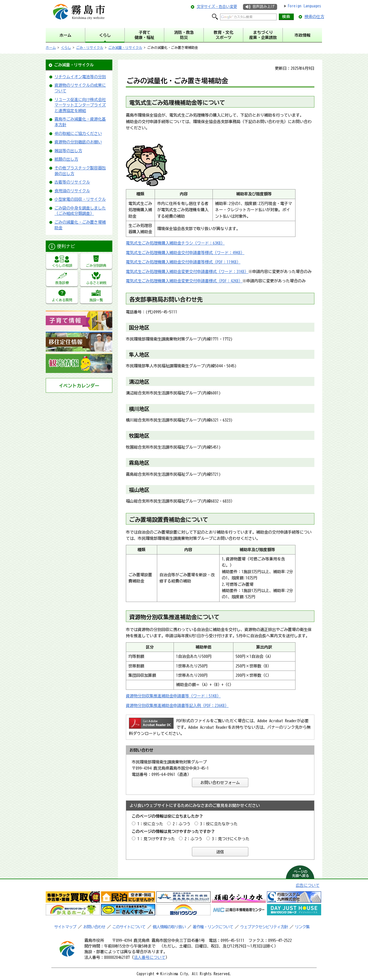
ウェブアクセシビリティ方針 (264, 927)
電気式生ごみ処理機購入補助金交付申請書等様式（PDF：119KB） (183, 262)
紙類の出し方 (66, 159)
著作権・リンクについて (213, 927)
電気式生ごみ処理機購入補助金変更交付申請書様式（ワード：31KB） (187, 272)
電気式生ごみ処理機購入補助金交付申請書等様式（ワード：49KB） (185, 253)
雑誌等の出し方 (68, 151)
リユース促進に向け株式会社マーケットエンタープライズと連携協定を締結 (80, 105)
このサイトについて (129, 927)
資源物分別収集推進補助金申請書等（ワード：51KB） (173, 696)
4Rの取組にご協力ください (78, 134)
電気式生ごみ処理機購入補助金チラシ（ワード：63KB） (175, 243)
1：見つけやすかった (156, 839)
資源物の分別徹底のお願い (78, 142)
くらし (66, 47)
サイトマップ (65, 927)
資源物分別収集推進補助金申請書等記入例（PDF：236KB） (177, 706)
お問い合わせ (94, 927)
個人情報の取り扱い (169, 927)
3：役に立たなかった (219, 824)
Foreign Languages (304, 6)
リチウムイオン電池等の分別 (80, 77)
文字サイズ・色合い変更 (217, 7)
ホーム (51, 47)
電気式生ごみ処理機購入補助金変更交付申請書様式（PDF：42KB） (184, 281)
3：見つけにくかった (231, 839)
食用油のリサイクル (72, 191)
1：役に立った (150, 824)
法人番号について (150, 957)
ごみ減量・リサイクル (125, 47)
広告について (308, 885)
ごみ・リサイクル (90, 47)
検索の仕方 (314, 17)
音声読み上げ (263, 7)
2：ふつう (182, 824)
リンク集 (302, 927)
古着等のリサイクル (72, 182)
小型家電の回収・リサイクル (80, 199)
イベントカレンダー (79, 386)
